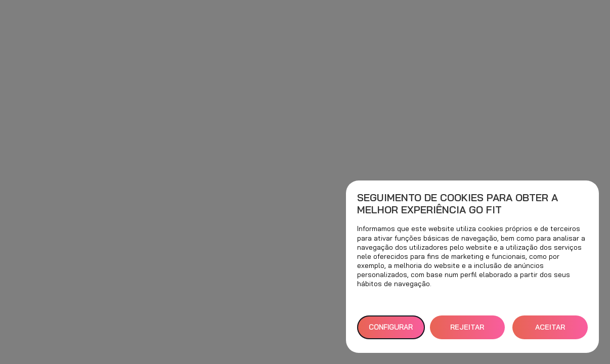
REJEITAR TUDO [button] (467, 331)
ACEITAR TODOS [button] (550, 331)
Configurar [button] (391, 327)
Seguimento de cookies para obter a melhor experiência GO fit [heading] (457, 204)
